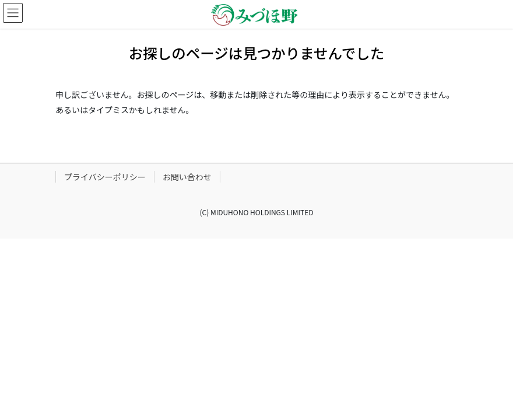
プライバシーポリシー (105, 177)
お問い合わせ (187, 177)
